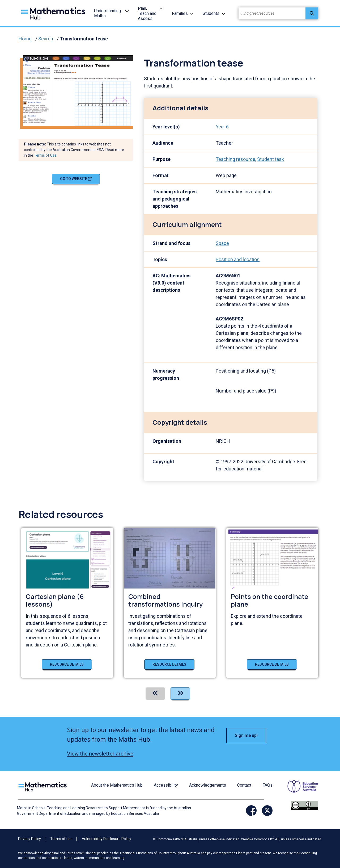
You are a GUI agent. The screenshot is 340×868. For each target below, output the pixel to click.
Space (222, 243)
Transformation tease (84, 39)
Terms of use (61, 839)
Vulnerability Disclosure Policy (107, 839)
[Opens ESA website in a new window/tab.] (299, 790)
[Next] (180, 694)
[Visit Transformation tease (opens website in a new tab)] (80, 90)
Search (46, 39)
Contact (244, 785)
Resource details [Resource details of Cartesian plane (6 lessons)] (67, 664)
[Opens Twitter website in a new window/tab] (267, 811)
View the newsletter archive (100, 754)
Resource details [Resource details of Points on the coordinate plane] (272, 664)
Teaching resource (235, 159)
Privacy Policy (29, 839)
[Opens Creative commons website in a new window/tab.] (305, 805)
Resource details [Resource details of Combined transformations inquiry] (169, 664)
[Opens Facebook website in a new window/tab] (251, 811)
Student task (271, 159)
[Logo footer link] (44, 786)
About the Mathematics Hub (117, 785)
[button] (127, 11)
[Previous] (155, 694)
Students (211, 13)
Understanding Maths (107, 13)
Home (25, 39)
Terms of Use (45, 155)
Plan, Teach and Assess (147, 13)
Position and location (238, 259)
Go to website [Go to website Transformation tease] (76, 179)
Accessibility (166, 785)
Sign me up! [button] (246, 735)
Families (180, 13)
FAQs (267, 785)
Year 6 (222, 127)
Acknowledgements (208, 785)
